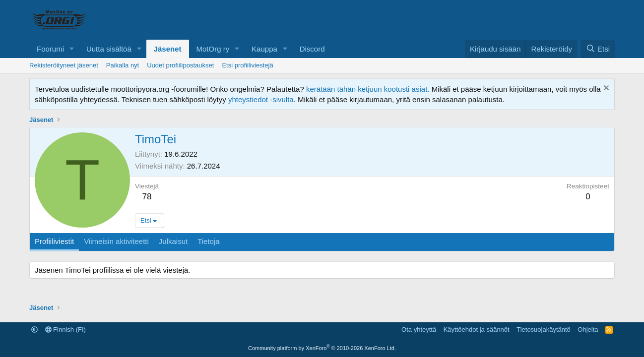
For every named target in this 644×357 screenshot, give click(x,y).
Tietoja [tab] (208, 241)
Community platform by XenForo (322, 348)
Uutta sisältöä (109, 49)
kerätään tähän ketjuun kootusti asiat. (368, 89)
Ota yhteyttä (419, 329)
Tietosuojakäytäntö (544, 329)
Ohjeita (588, 329)
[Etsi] (598, 49)
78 (147, 197)
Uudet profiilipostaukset (180, 65)
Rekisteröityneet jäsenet (64, 65)
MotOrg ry (213, 49)
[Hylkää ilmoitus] (605, 89)
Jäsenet (168, 49)
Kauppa (264, 49)
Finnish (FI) (65, 329)
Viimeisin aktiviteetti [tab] (116, 241)
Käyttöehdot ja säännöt (477, 329)
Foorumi (50, 49)
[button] (72, 49)
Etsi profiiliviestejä (247, 65)
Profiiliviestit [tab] (54, 241)
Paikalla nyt (123, 65)
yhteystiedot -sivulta (261, 99)
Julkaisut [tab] (173, 241)
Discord (312, 49)
